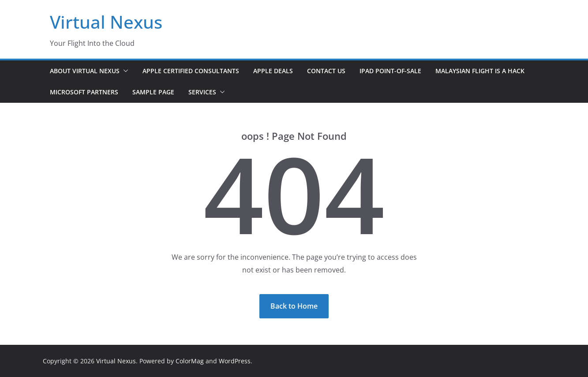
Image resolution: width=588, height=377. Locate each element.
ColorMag (190, 361)
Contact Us (326, 71)
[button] (124, 71)
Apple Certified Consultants (191, 71)
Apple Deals (273, 71)
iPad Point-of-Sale (390, 71)
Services (202, 92)
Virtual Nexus (106, 22)
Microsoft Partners (84, 92)
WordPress (235, 361)
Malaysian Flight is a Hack (480, 71)
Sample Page (153, 92)
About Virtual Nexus (85, 71)
